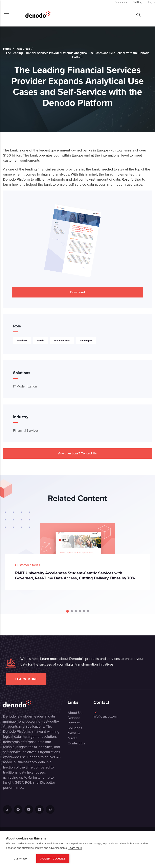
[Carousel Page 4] (80, 611)
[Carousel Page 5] (84, 611)
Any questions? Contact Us (77, 453)
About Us (75, 713)
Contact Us (76, 743)
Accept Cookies (53, 859)
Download (77, 292)
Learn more (26, 679)
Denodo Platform (74, 720)
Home (7, 49)
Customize (20, 859)
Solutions (75, 728)
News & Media (74, 736)
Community (121, 2)
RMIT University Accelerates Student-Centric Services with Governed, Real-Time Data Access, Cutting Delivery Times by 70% (75, 575)
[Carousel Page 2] (72, 611)
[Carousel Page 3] (76, 611)
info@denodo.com (105, 715)
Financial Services (26, 430)
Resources (23, 49)
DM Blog (138, 2)
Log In (152, 2)
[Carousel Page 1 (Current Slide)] (68, 611)
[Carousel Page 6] (88, 611)
